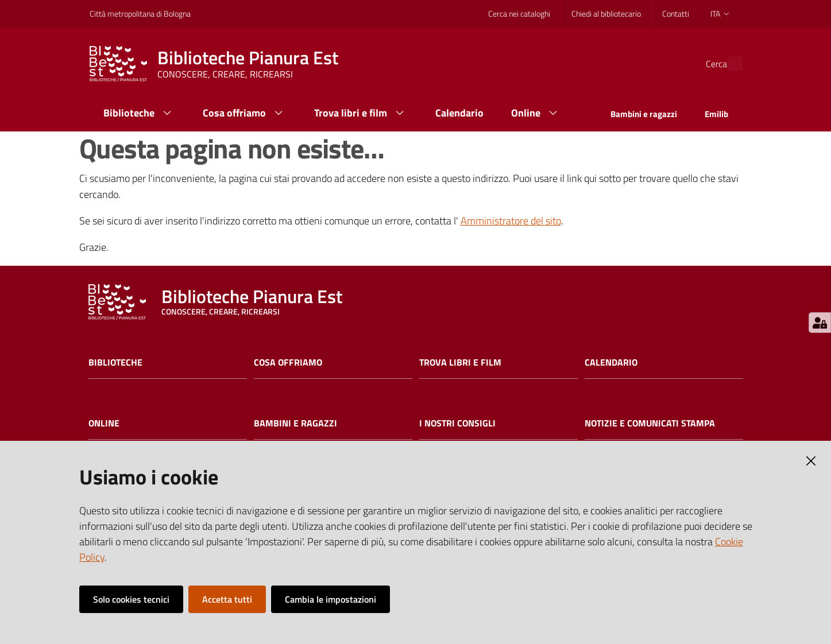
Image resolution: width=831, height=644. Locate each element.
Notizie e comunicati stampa (650, 423)
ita (720, 13)
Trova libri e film (460, 362)
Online (104, 423)
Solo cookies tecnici (131, 599)
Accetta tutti (227, 599)
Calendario (611, 362)
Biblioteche (115, 362)
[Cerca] (728, 64)
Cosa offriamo (288, 362)
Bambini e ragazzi (295, 423)
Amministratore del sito (511, 221)
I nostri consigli (457, 423)
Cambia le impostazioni (331, 599)
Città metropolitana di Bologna (140, 13)
